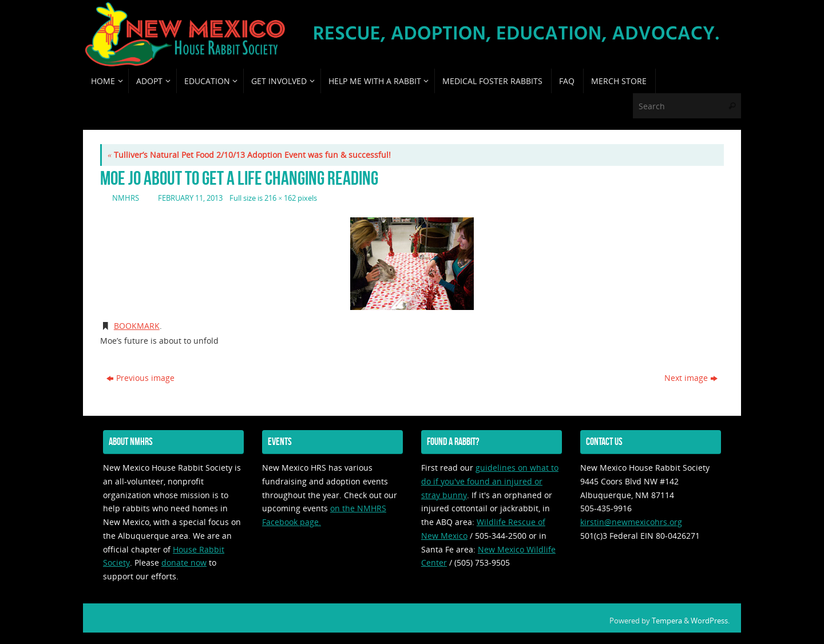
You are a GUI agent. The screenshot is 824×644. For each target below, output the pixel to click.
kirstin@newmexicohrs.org (631, 522)
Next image (691, 378)
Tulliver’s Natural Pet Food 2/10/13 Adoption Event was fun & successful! (249, 155)
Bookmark (137, 326)
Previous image (140, 378)
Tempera (667, 621)
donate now (184, 562)
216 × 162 (280, 198)
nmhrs (126, 198)
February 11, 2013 (190, 198)
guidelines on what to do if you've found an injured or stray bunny (490, 481)
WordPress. (710, 621)
